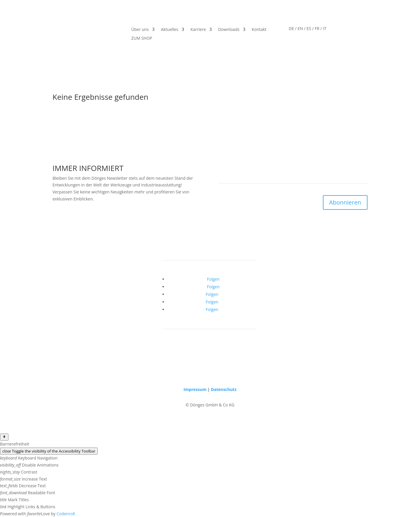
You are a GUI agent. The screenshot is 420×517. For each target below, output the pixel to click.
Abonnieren (345, 202)
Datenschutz (224, 389)
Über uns (140, 30)
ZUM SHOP (142, 39)
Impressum (195, 389)
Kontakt (259, 30)
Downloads (229, 30)
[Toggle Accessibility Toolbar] (4, 437)
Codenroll (66, 514)
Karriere (198, 30)
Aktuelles (170, 30)
